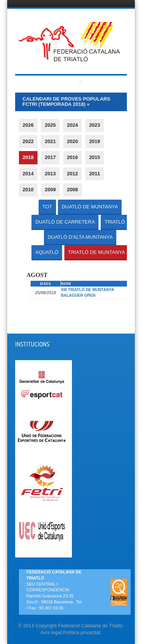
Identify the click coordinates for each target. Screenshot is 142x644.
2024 (73, 125)
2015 (94, 157)
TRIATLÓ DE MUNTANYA (97, 252)
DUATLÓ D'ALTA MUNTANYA (80, 237)
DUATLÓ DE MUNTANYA (90, 207)
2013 (50, 174)
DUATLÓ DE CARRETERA (65, 222)
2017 (50, 157)
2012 (73, 174)
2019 (94, 141)
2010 (28, 190)
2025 (50, 125)
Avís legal (51, 632)
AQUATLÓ (47, 252)
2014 (28, 174)
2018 (28, 157)
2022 (28, 141)
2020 (73, 141)
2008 (73, 190)
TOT (47, 207)
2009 (50, 190)
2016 (73, 157)
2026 (28, 125)
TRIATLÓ (115, 222)
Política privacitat (81, 632)
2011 (94, 174)
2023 (94, 125)
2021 (50, 141)
